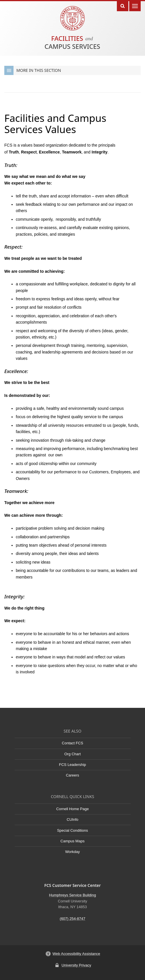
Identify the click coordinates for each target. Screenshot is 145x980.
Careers (72, 775)
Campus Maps (73, 841)
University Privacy (76, 965)
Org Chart (72, 754)
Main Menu (135, 6)
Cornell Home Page (72, 809)
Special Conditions (73, 830)
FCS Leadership (73, 765)
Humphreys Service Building (72, 895)
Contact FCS (72, 743)
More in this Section (33, 70)
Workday (72, 852)
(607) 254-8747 (72, 919)
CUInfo (72, 819)
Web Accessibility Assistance (76, 954)
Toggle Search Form (123, 6)
